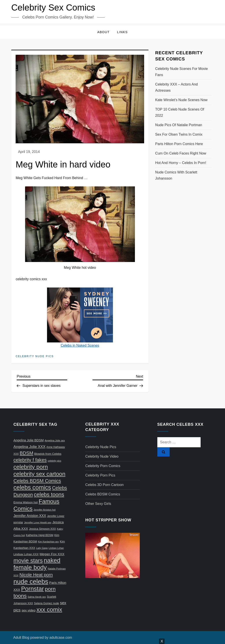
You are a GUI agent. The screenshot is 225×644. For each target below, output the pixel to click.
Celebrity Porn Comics (103, 466)
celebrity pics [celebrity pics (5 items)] (54, 461)
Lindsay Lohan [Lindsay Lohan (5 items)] (56, 548)
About (103, 32)
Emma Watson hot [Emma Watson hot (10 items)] (25, 502)
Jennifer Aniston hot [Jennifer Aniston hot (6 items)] (45, 510)
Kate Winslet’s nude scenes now (181, 100)
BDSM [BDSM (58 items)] (27, 453)
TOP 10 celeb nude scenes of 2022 (180, 112)
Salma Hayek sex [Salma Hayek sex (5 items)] (37, 597)
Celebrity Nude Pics (35, 356)
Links (122, 32)
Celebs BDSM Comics (103, 494)
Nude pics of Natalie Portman (179, 125)
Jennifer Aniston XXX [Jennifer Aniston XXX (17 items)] (30, 516)
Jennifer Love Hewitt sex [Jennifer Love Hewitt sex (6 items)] (38, 522)
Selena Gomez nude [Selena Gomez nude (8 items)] (47, 603)
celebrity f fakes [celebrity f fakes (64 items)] (30, 460)
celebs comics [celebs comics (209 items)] (32, 487)
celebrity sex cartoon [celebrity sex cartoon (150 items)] (39, 474)
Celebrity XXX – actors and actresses (176, 87)
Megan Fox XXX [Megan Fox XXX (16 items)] (52, 554)
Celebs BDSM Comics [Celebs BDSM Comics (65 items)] (37, 481)
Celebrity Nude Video (102, 456)
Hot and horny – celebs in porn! (181, 163)
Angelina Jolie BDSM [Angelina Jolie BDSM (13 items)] (29, 440)
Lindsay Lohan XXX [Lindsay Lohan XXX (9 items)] (26, 554)
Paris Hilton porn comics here (179, 144)
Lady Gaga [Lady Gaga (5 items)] (42, 548)
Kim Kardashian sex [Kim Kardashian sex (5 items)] (48, 542)
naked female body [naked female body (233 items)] (37, 564)
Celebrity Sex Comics (53, 7)
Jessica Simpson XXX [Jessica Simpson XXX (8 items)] (42, 529)
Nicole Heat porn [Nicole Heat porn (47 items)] (36, 575)
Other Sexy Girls (98, 504)
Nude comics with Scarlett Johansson (176, 175)
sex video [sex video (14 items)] (28, 610)
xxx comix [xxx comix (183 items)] (49, 609)
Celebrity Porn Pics (100, 475)
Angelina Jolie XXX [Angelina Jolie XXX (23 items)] (29, 447)
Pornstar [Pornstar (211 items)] (32, 589)
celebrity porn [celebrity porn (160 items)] (31, 467)
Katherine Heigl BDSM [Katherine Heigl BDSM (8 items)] (40, 535)
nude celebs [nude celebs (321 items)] (31, 581)
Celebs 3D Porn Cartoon (104, 485)
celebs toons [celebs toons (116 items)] (49, 494)
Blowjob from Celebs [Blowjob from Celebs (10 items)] (48, 454)
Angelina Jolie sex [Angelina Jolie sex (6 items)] (55, 440)
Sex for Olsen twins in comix (179, 134)
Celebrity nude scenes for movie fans (181, 72)
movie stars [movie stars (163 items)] (28, 560)
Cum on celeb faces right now (181, 153)
